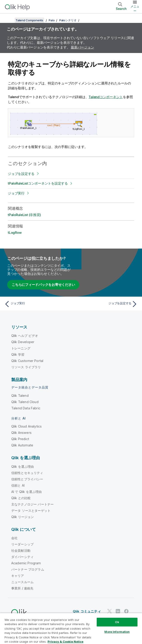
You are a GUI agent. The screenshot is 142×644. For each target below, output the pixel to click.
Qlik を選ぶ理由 (23, 466)
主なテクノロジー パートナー (32, 504)
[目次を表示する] (9, 20)
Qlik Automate (22, 445)
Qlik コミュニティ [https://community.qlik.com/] (87, 611)
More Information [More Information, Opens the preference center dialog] (117, 632)
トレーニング (21, 348)
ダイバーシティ (22, 557)
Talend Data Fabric (26, 408)
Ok (117, 622)
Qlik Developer (23, 342)
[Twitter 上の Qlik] (110, 611)
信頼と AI (18, 485)
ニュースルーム (22, 582)
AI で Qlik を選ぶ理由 (26, 492)
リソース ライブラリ (26, 367)
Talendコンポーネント (106, 97)
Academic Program (26, 563)
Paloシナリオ (68, 20)
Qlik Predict (20, 439)
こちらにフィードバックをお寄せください (43, 285)
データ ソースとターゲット (31, 511)
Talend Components (29, 20)
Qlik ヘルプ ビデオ (25, 336)
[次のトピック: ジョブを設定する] (105, 304)
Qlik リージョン (23, 517)
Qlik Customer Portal (27, 361)
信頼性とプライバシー (27, 479)
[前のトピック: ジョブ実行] (37, 304)
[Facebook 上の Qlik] (126, 611)
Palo (52, 20)
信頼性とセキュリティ (27, 473)
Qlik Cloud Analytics (26, 426)
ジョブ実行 (16, 193)
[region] (71, 628)
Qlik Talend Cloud (25, 402)
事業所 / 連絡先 (22, 588)
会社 (14, 538)
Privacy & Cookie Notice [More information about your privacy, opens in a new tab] (65, 642)
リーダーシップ (22, 544)
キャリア (18, 576)
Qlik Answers (21, 433)
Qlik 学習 (18, 354)
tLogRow (15, 233)
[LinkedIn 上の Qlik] (118, 611)
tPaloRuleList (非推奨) (24, 215)
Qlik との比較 (21, 498)
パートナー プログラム (28, 569)
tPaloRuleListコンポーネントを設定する (38, 183)
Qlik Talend (20, 396)
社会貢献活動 (21, 550)
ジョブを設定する (21, 174)
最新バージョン (82, 47)
